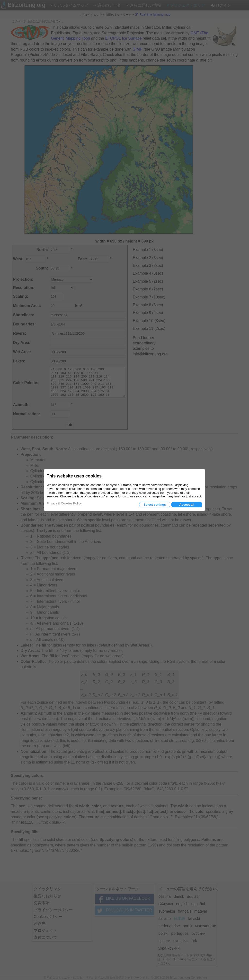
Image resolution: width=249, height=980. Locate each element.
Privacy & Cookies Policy (64, 503)
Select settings (155, 505)
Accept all (187, 505)
